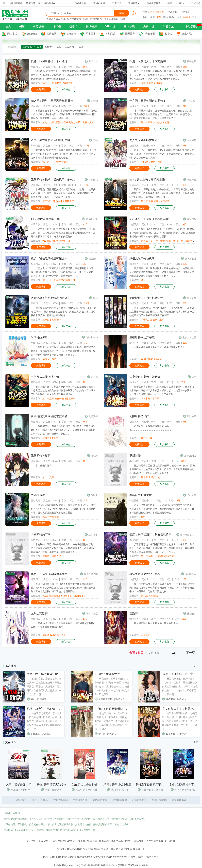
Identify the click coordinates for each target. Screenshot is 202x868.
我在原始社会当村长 (85, 785)
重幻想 (124, 790)
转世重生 (134, 501)
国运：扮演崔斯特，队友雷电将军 (150, 535)
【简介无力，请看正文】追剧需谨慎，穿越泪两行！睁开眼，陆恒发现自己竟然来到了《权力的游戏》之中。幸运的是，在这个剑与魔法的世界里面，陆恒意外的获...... (63, 272)
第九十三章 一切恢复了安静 (155, 122)
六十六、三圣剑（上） (152, 320)
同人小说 (12, 34)
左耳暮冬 (93, 535)
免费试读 (41, 89)
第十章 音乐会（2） (151, 477)
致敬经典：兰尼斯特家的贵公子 (50, 298)
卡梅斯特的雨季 (41, 535)
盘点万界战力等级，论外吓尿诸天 (64, 19)
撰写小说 (116, 841)
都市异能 (35, 382)
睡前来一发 (147, 438)
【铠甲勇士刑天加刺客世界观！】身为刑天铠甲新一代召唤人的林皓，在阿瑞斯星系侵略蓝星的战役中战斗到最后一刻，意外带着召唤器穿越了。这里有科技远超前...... (63, 233)
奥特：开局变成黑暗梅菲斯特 (49, 574)
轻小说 (169, 34)
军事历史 (91, 34)
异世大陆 (134, 461)
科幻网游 (110, 34)
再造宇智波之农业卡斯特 (145, 574)
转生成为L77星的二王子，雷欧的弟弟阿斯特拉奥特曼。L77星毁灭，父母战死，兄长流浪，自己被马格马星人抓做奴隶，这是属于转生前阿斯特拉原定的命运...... (64, 75)
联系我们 (127, 841)
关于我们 (32, 841)
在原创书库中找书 (32, 47)
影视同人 (35, 264)
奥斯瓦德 (93, 416)
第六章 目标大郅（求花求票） (156, 201)
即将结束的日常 (50, 438)
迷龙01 (14, 790)
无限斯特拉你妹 (139, 416)
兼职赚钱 (191, 26)
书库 (22, 26)
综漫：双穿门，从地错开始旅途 (47, 709)
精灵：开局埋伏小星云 (118, 785)
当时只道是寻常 (188, 535)
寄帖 (95, 140)
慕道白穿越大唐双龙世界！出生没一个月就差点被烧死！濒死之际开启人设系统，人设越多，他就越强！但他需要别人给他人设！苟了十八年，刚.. (44, 686)
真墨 (194, 377)
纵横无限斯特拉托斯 (142, 259)
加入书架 (66, 89)
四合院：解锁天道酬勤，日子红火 (116, 709)
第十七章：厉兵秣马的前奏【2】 (59, 280)
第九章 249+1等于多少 (54, 635)
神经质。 (192, 614)
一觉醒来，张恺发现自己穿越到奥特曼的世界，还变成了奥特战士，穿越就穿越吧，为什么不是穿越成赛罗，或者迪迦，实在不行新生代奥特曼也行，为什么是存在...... (63, 351)
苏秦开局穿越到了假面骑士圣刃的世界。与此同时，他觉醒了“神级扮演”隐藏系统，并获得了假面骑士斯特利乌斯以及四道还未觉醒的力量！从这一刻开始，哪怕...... (162, 233)
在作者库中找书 (53, 47)
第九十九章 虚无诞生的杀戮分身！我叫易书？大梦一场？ (72, 122)
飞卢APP (134, 3)
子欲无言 (192, 495)
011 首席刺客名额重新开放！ (57, 241)
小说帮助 (43, 841)
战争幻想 (35, 146)
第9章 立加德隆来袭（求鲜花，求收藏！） (64, 596)
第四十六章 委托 (51, 517)
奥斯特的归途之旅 (141, 495)
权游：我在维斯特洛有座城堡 (49, 259)
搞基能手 (192, 61)
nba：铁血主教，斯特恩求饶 (147, 180)
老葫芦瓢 (192, 180)
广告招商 (170, 841)
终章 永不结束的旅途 (152, 83)
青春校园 (150, 34)
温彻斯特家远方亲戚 (142, 337)
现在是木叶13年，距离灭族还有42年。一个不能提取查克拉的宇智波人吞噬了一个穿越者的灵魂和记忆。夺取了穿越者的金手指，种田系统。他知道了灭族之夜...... (162, 588)
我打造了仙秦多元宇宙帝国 (152, 785)
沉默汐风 (192, 416)
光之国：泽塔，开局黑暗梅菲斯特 (52, 101)
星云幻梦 (93, 61)
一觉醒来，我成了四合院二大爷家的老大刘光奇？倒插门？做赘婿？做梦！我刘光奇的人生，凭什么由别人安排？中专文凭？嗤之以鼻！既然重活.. (112, 686)
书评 (170, 3)
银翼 (95, 298)
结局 (143, 280)
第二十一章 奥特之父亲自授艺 (58, 83)
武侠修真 (42, 699)
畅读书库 (91, 26)
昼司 (33, 699)
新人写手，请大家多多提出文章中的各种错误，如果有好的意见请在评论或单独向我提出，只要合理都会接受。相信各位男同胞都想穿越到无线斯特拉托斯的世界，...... (162, 272)
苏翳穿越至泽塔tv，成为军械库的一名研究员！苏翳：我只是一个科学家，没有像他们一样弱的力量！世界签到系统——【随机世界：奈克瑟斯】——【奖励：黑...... (64, 114)
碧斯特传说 (38, 495)
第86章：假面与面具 (151, 162)
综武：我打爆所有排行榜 (42, 674)
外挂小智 (35, 734)
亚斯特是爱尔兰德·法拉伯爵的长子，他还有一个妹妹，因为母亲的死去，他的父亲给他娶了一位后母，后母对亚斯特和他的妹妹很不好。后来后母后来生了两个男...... (162, 469)
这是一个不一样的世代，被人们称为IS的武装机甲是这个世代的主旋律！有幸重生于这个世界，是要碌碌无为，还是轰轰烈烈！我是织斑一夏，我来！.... (162, 154)
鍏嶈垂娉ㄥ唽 (33, 3)
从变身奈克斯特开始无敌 (145, 377)
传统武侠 (57, 790)
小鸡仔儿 (93, 180)
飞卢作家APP (153, 3)
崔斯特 (134, 613)
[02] (173, 653)
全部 (196, 666)
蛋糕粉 (94, 456)
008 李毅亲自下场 (150, 399)
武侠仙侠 (51, 34)
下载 (194, 17)
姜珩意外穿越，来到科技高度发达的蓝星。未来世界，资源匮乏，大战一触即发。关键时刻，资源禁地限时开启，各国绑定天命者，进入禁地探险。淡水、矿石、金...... (162, 548)
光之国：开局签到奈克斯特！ (148, 101)
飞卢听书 (117, 3)
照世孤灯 (93, 259)
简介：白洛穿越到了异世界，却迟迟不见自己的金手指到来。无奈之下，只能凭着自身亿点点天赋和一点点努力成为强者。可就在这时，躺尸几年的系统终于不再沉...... (161, 75)
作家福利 (185, 12)
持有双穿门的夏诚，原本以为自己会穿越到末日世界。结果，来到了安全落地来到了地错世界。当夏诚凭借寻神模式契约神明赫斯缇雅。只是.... (44, 721)
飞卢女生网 (99, 3)
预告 (143, 517)
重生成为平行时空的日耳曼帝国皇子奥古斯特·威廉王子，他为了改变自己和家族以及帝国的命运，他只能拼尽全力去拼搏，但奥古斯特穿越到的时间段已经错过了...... (64, 154)
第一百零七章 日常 (52, 320)
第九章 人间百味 (149, 596)
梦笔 (47, 790)
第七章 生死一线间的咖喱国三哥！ (159, 556)
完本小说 (129, 26)
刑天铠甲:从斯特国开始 (45, 219)
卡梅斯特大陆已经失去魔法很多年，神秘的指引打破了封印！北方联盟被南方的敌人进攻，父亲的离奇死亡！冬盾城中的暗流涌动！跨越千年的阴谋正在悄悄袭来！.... (63, 548)
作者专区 (168, 26)
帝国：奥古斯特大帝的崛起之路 (50, 140)
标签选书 (39, 26)
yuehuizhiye (190, 456)
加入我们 (195, 3)
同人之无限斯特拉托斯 (143, 140)
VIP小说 (110, 26)
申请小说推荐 (57, 841)
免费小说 (149, 26)
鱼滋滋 (94, 495)
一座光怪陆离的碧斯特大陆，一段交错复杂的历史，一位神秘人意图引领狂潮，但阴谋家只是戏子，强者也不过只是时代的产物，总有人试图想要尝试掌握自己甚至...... (63, 509)
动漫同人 (35, 67)
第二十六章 (48, 477)
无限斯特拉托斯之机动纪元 (146, 298)
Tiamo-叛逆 (92, 614)
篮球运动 (134, 185)
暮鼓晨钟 (146, 790)
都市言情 (71, 34)
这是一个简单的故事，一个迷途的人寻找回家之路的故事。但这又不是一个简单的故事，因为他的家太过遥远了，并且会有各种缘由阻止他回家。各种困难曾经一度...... (162, 509)
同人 (179, 17)
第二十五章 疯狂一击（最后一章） (60, 399)
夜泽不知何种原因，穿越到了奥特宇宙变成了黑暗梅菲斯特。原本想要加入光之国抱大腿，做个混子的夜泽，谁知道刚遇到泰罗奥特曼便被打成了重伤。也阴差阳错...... (63, 588)
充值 (159, 17)
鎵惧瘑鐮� (50, 3)
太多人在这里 (189, 337)
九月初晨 (192, 140)
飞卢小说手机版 (155, 841)
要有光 (94, 377)
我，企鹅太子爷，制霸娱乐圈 (180, 709)
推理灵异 (130, 34)
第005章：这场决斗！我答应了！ (59, 201)
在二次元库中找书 (74, 47)
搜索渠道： (13, 47)
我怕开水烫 (92, 219)
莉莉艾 (115, 790)
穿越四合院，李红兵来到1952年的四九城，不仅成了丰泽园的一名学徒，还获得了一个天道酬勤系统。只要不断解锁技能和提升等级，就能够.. (112, 721)
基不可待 (179, 790)
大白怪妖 (80, 790)
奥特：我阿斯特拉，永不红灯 (49, 61)
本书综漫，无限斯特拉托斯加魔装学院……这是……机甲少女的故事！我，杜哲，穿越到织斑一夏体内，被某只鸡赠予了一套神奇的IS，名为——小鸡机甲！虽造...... (63, 193)
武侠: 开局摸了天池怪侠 (51, 785)
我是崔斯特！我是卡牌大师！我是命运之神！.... (158, 623)
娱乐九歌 (171, 734)
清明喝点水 (190, 574)
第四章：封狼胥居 (52, 556)
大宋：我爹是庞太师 (19, 785)
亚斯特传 (135, 456)
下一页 (191, 653)
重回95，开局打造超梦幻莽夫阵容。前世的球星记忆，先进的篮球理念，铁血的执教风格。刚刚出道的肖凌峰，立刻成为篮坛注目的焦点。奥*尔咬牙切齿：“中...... (162, 193)
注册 (152, 17)
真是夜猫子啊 (91, 574)
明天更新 (146, 635)
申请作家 (172, 12)
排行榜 (57, 26)
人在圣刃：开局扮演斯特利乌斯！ (150, 219)
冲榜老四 (171, 699)
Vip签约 (71, 841)
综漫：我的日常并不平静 (184, 785)
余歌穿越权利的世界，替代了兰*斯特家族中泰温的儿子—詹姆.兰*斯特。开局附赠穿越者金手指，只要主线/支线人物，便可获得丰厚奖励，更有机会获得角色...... (64, 312)
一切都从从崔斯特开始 (45, 377)
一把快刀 (192, 101)
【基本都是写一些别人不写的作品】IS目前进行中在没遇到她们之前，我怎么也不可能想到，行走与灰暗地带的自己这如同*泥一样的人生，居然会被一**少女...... (64, 430)
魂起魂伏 (192, 219)
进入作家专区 (157, 12)
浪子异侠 (35, 224)
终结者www (92, 337)
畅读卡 (187, 17)
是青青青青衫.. (106, 699)
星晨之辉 (192, 298)
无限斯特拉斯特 (41, 456)
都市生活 (182, 734)
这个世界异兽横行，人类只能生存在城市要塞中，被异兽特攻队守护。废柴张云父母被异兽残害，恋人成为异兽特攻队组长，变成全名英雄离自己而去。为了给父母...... (162, 390)
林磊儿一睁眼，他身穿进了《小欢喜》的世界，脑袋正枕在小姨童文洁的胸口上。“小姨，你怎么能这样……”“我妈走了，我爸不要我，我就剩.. (180, 686)
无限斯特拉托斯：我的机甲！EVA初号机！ (57, 180)
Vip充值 (81, 841)
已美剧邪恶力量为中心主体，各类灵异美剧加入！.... (161, 347)
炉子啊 (102, 734)
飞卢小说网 (80, 3)
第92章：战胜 (50, 359)
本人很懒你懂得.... (45, 466)
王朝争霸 (158, 790)
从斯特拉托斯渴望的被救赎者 (49, 416)
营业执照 (143, 865)
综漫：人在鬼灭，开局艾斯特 (148, 61)
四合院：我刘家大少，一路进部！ (116, 674)
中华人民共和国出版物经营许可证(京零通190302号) (109, 865)
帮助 (181, 3)
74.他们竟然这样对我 (152, 359)
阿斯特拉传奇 (39, 337)
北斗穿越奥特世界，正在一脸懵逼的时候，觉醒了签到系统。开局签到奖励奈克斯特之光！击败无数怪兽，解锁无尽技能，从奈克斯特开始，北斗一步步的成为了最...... (161, 114)
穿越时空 (25, 790)
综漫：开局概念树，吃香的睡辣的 (101, 19)
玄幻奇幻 (32, 34)
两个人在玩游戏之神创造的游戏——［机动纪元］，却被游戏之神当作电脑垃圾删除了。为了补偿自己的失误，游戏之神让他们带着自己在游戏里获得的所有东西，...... (162, 312)
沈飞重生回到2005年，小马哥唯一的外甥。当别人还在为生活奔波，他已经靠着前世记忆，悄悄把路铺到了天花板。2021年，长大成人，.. (180, 721)
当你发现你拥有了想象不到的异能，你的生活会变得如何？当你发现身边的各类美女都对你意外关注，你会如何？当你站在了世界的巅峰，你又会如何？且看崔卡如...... (63, 390)
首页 (8, 26)
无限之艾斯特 (39, 613)
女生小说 (187, 34)
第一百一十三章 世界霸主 (55, 162)
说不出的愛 (190, 259)
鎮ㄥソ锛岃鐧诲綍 (12, 3)
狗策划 (94, 101)
